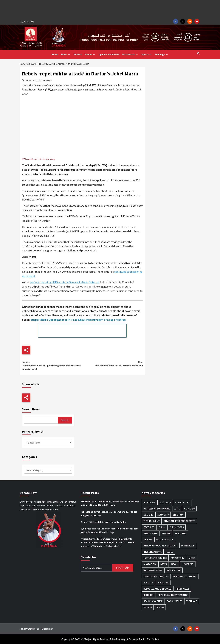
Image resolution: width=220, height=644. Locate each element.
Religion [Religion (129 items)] (149, 595)
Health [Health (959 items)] (148, 539)
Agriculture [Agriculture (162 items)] (182, 503)
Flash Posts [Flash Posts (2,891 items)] (177, 527)
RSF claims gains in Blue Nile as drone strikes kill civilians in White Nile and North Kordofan (110, 503)
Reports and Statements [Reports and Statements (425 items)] (173, 595)
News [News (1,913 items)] (174, 564)
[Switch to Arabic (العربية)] (28, 21)
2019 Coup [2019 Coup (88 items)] (149, 503)
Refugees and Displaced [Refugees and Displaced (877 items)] (158, 589)
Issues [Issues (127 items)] (169, 552)
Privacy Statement (29, 629)
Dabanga (162, 54)
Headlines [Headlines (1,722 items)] (180, 533)
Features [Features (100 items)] (149, 527)
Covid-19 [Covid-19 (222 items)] (189, 509)
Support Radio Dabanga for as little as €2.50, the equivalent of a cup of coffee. (78, 320)
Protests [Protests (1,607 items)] (163, 583)
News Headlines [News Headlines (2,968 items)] (153, 570)
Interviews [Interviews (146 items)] (188, 546)
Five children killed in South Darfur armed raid (112, 364)
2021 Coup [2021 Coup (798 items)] (165, 503)
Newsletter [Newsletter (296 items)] (174, 570)
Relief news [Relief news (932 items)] (183, 589)
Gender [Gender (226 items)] (166, 533)
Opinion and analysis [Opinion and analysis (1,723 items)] (156, 576)
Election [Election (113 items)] (178, 515)
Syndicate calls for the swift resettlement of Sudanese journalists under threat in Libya (110, 530)
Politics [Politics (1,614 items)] (148, 583)
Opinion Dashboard (109, 54)
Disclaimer (47, 629)
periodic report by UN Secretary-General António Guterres (65, 282)
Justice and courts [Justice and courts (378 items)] (155, 558)
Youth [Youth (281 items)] (160, 607)
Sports (147, 54)
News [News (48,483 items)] (164, 564)
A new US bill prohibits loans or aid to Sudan (104, 522)
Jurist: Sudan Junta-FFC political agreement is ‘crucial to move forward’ (52, 365)
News (66, 54)
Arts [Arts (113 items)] (177, 509)
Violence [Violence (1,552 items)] (192, 601)
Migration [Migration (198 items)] (150, 564)
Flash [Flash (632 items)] (162, 527)
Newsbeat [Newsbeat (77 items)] (188, 564)
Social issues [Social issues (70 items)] (174, 601)
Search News (31, 409)
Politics (78, 54)
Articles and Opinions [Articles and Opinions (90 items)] (157, 509)
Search (65, 420)
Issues (90, 54)
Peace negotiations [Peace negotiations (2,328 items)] (185, 576)
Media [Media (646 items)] (192, 558)
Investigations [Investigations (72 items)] (153, 552)
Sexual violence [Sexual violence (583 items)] (153, 601)
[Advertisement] (110, 9)
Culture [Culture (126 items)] (148, 515)
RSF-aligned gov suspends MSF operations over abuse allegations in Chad (109, 514)
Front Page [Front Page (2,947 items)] (150, 533)
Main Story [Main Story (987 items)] (178, 558)
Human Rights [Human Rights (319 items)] (165, 539)
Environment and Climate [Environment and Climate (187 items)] (180, 521)
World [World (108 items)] (148, 607)
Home (55, 54)
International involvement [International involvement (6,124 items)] (160, 546)
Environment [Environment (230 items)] (152, 521)
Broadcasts (130, 54)
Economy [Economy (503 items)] (163, 515)
